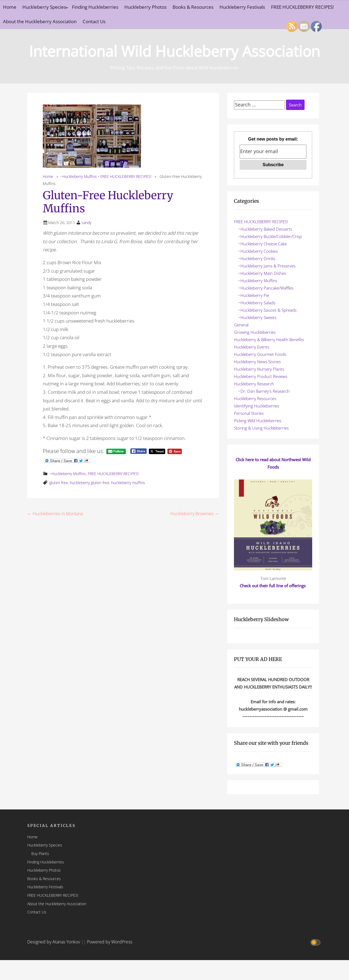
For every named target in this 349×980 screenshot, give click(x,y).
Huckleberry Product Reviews (261, 376)
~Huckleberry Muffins (79, 176)
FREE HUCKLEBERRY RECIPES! (302, 7)
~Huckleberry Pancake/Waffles (266, 288)
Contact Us (94, 21)
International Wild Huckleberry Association (174, 51)
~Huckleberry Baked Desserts (265, 229)
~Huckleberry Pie (254, 295)
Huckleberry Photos (145, 7)
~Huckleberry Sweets (257, 317)
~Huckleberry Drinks (257, 258)
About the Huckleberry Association (40, 21)
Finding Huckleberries (95, 7)
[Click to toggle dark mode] (316, 942)
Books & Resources (193, 7)
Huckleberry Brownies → (195, 514)
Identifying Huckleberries (257, 406)
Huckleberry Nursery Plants (259, 369)
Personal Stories (249, 413)
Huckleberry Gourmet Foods (260, 354)
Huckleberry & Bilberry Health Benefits (269, 339)
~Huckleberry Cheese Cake (262, 244)
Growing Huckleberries (255, 332)
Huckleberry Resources (255, 398)
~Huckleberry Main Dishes (262, 273)
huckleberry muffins (128, 483)
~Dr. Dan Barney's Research (264, 391)
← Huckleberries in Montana (55, 514)
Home (10, 7)
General (241, 325)
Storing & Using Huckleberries (261, 428)
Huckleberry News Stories (257, 362)
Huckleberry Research (254, 384)
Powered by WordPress (110, 942)
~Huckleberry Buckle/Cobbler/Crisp (270, 236)
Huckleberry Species (44, 7)
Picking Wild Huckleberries (258, 421)
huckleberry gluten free (90, 483)
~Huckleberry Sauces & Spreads (267, 310)
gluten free (59, 483)
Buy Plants (40, 854)
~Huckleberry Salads (257, 303)
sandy (86, 223)
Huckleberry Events (252, 347)
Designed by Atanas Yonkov (54, 942)
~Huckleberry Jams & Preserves (267, 266)
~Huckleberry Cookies (258, 251)
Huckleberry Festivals (242, 7)
